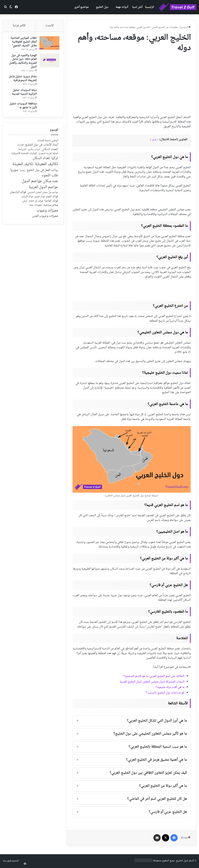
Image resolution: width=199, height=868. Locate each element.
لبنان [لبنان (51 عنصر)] (25, 208)
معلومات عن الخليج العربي (165, 27)
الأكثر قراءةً (19, 26)
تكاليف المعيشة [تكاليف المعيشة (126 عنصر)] (23, 171)
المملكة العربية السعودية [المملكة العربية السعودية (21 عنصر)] (48, 160)
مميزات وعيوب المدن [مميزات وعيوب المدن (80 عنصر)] (45, 223)
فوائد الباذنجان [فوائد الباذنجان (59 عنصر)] (18, 199)
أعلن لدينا (137, 7)
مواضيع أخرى (81, 7)
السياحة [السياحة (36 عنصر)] (22, 156)
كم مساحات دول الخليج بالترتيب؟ (165, 693)
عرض (154, 140)
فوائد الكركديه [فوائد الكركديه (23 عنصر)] (27, 203)
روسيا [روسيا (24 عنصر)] (22, 177)
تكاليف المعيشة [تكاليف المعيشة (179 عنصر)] (46, 171)
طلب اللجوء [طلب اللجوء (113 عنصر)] (50, 182)
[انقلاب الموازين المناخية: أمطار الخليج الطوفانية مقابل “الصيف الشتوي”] (48, 44)
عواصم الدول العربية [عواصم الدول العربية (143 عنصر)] (43, 194)
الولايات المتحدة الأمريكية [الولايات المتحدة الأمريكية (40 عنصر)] (24, 160)
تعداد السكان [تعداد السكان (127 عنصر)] (41, 165)
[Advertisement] (132, 83)
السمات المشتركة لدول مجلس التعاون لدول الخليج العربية (152, 682)
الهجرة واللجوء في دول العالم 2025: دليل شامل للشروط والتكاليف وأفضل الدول (23, 62)
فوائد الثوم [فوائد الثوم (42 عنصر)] (52, 203)
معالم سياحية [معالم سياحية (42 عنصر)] (51, 212)
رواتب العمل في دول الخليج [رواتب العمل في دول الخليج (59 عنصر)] (42, 177)
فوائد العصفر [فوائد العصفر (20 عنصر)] (39, 203)
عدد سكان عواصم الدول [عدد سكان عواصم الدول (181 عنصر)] (40, 188)
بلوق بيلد (7, 861)
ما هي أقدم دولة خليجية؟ (170, 687)
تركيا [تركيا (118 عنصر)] (55, 165)
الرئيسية (149, 7)
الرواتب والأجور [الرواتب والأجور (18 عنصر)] (34, 156)
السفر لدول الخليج (185, 861)
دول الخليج (102, 7)
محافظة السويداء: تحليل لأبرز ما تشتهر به (23, 111)
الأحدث (49, 26)
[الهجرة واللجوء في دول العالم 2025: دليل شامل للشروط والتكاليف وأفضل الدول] (48, 62)
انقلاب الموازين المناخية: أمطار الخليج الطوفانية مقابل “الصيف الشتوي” (22, 43)
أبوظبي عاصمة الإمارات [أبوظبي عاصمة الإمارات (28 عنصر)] (47, 147)
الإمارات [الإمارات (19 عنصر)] (20, 152)
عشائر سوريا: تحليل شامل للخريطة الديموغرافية (25, 82)
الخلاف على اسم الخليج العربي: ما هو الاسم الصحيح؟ (154, 676)
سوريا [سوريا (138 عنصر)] (14, 177)
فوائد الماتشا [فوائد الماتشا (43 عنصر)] (51, 207)
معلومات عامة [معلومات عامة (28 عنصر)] (36, 212)
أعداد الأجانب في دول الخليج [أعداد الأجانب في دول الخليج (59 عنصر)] (42, 151)
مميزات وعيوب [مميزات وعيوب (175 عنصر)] (47, 217)
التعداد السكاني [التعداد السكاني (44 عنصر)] (50, 156)
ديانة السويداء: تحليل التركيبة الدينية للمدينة (23, 97)
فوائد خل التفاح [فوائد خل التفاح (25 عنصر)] (36, 208)
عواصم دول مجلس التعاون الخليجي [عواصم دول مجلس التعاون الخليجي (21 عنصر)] (43, 199)
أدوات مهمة (122, 7)
